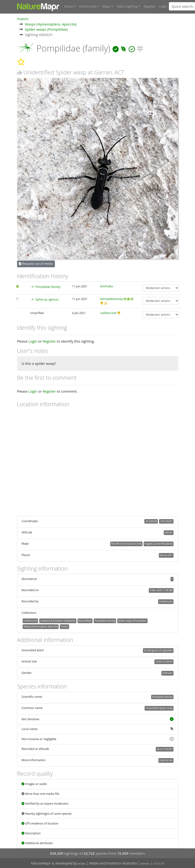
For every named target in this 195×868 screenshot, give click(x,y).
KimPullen (107, 286)
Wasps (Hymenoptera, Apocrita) (51, 24)
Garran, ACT (166, 555)
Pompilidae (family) (48, 287)
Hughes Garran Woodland (159, 543)
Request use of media (36, 263)
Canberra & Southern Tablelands (58, 620)
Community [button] (88, 6)
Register (150, 6)
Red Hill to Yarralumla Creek (126, 543)
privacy (145, 863)
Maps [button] (106, 6)
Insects (23, 18)
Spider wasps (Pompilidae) (46, 29)
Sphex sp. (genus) (47, 299)
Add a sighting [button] (127, 6)
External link (166, 760)
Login (163, 6)
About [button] (69, 6)
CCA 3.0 (159, 863)
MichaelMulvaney (112, 299)
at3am (82, 863)
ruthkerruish (108, 313)
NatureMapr (85, 620)
